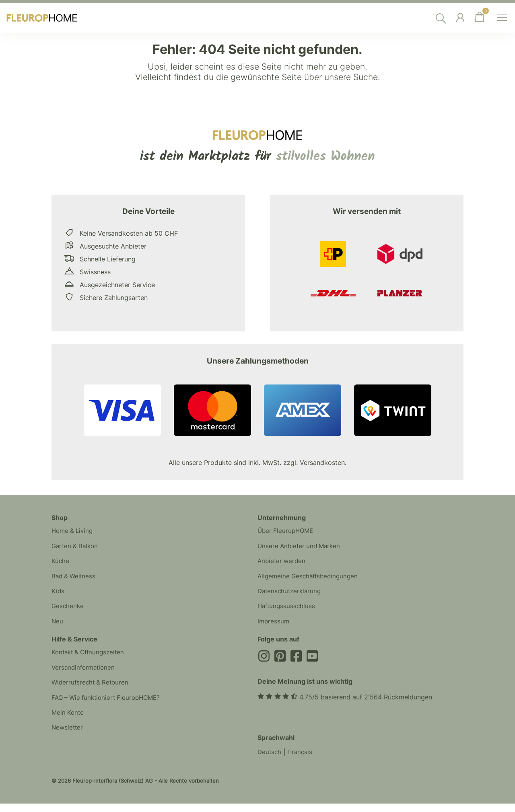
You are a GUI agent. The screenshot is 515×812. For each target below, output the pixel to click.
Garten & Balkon (76, 548)
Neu (58, 628)
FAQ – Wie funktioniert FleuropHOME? (109, 709)
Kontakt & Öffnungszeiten (90, 660)
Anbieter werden (283, 564)
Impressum (274, 628)
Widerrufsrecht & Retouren (92, 693)
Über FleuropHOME (287, 532)
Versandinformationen (85, 676)
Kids (58, 596)
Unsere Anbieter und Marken (301, 548)
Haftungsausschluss (288, 612)
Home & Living (74, 532)
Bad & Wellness (74, 580)
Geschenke (68, 612)
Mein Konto (69, 725)
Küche (61, 564)
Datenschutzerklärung (291, 596)
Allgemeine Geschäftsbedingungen (310, 580)
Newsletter (68, 741)
